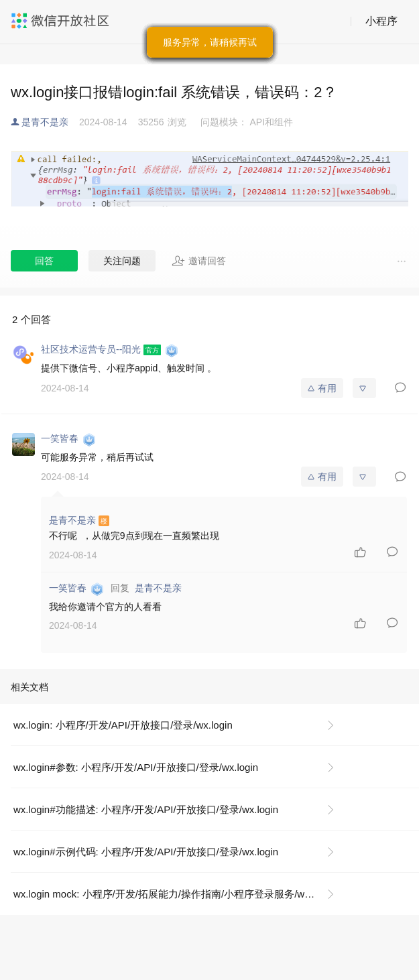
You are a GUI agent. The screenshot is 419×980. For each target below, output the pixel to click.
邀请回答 (199, 261)
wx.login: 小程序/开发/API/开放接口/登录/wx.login (123, 725)
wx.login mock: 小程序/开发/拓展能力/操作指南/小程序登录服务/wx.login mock (179, 894)
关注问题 (122, 261)
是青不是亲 (45, 122)
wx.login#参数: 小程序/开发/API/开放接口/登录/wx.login (136, 767)
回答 (44, 261)
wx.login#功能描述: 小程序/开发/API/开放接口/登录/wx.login (146, 809)
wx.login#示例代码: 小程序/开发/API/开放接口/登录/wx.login (146, 852)
